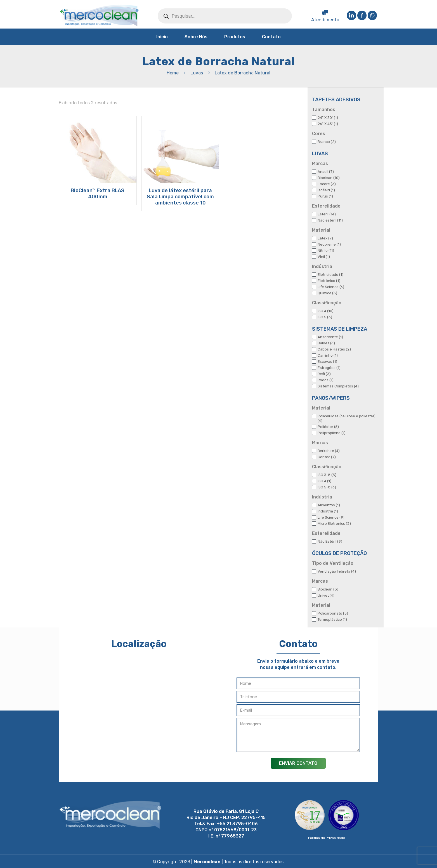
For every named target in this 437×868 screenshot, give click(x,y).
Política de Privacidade (327, 838)
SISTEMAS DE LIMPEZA (340, 329)
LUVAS (320, 154)
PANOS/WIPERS (331, 398)
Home (173, 73)
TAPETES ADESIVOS (336, 100)
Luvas (197, 73)
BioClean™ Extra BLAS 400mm (98, 194)
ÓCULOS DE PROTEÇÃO (339, 553)
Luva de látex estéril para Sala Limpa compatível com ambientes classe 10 (180, 197)
